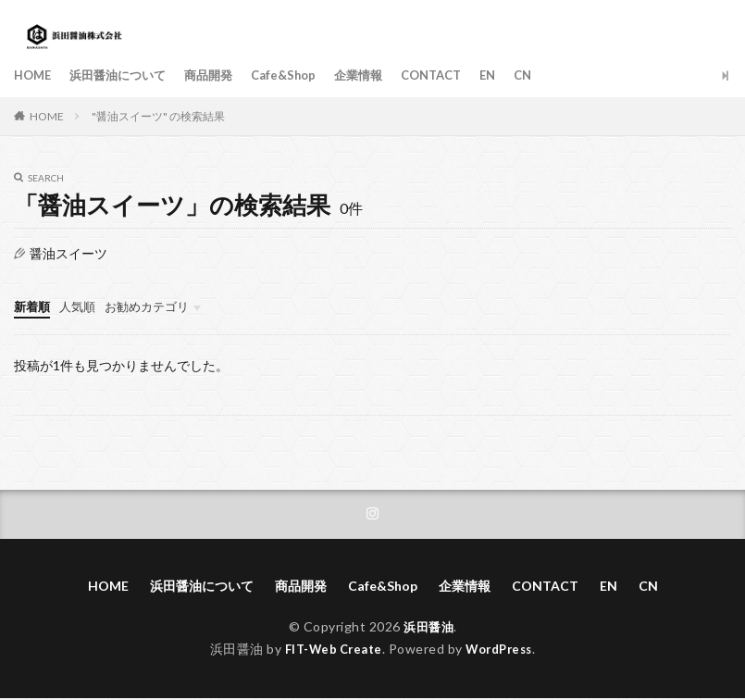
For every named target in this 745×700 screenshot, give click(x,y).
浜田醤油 (428, 628)
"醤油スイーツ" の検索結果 (158, 116)
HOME (34, 75)
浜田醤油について (125, 75)
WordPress (504, 650)
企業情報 (379, 75)
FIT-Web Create (329, 650)
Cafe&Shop (300, 75)
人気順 (81, 306)
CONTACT (457, 75)
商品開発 (221, 75)
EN (518, 75)
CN (555, 75)
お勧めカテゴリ (155, 306)
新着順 (33, 306)
